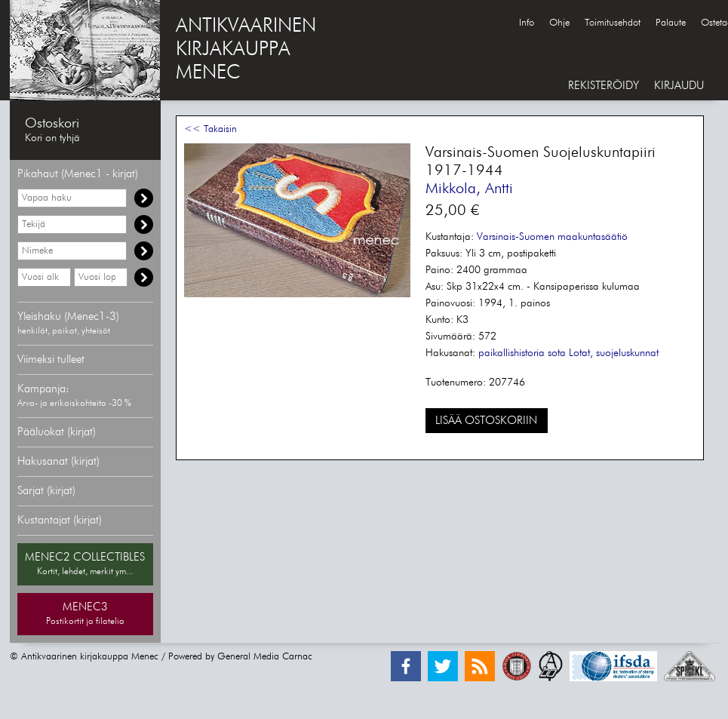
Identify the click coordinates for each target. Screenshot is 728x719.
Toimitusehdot (613, 23)
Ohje (559, 23)
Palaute (671, 23)
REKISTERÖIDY (604, 86)
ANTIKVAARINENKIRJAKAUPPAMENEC (246, 50)
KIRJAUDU (679, 86)
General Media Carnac (265, 657)
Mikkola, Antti (469, 189)
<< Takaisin (210, 129)
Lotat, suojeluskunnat (614, 353)
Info (527, 23)
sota (557, 353)
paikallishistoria (511, 353)
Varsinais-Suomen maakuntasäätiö (552, 237)
